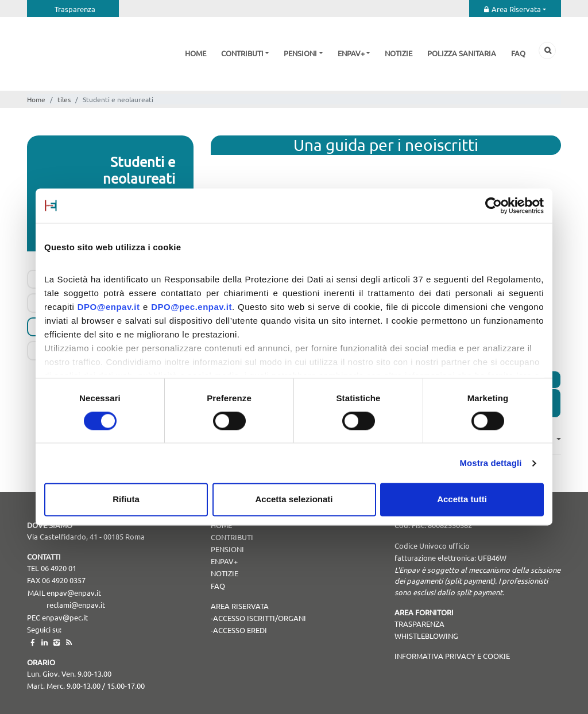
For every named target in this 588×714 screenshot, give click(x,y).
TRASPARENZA (419, 624)
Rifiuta (126, 500)
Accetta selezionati (294, 500)
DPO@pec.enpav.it (192, 307)
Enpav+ (351, 53)
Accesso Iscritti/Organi (260, 618)
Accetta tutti (462, 500)
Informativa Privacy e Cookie (452, 656)
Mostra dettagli (490, 463)
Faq (518, 53)
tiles (64, 99)
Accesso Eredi (240, 630)
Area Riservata (516, 9)
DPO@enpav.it (109, 307)
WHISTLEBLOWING (426, 636)
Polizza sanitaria (462, 53)
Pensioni (300, 53)
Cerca (547, 51)
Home (196, 53)
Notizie (399, 53)
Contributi (242, 53)
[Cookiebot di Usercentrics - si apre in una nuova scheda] (494, 205)
